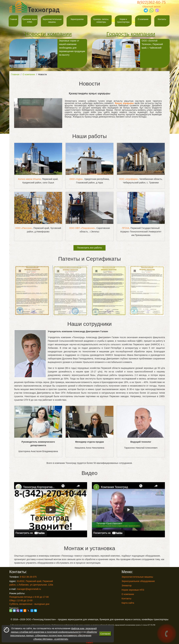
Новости (42, 74)
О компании (143, 19)
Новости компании (48, 34)
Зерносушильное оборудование (138, 581)
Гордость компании (131, 34)
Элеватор (127, 585)
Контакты (162, 19)
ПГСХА (126, 228)
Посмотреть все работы (90, 248)
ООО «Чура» (76, 179)
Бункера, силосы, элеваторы (101, 21)
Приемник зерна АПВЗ (30, 21)
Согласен (105, 634)
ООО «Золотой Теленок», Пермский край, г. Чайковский (127, 53)
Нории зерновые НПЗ (133, 590)
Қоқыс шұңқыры (124, 103)
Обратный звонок (151, 7)
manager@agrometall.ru (29, 589)
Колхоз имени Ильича (30, 179)
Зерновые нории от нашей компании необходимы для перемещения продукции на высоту (47, 53)
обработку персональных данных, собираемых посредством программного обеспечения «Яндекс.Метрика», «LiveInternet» (54, 635)
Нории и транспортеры (123, 21)
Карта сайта (128, 603)
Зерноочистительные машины (52, 21)
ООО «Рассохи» (24, 228)
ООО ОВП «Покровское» (82, 228)
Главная (13, 19)
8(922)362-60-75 (151, 2)
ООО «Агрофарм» (129, 179)
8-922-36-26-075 (28, 577)
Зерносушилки (77, 19)
